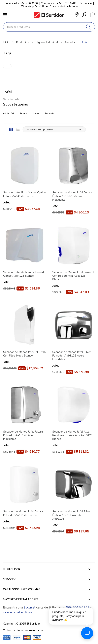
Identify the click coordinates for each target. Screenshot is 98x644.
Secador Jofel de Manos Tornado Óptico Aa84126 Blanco (24, 274)
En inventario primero (54, 129)
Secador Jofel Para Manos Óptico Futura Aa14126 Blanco (24, 194)
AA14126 (8, 114)
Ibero (36, 114)
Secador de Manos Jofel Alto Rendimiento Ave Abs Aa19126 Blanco (72, 435)
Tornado (50, 114)
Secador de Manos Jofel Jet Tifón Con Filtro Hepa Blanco (24, 354)
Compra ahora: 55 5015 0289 (59, 3)
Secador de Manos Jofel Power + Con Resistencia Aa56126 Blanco (73, 276)
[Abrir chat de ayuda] (87, 633)
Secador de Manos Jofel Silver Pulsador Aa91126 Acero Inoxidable (72, 356)
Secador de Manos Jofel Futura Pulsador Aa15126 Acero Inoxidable (23, 435)
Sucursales (86, 3)
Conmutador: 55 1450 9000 (21, 3)
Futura (23, 114)
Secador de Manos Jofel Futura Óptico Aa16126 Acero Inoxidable (72, 196)
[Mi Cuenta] (85, 15)
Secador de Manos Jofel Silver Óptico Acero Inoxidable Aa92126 (72, 515)
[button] (77, 15)
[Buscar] (88, 27)
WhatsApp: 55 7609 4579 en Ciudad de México (49, 6)
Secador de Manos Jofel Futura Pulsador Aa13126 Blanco (23, 513)
